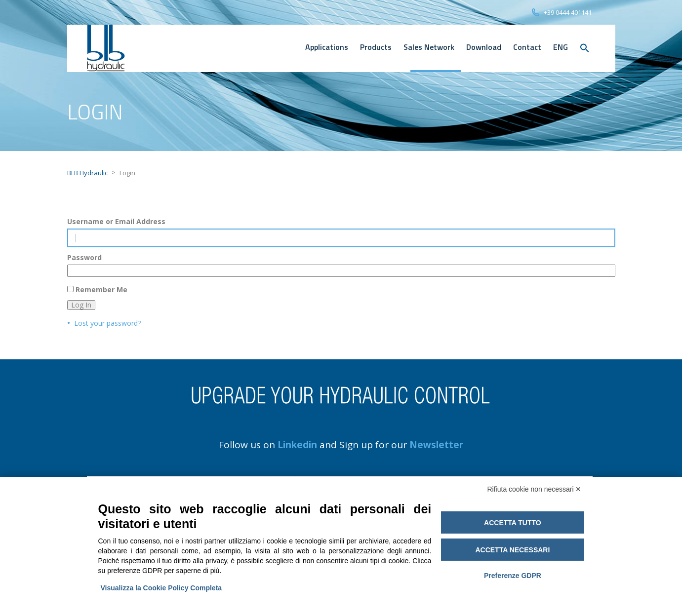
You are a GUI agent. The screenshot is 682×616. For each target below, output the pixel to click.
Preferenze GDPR (513, 576)
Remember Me (101, 289)
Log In (81, 305)
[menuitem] (561, 47)
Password (84, 258)
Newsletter (436, 445)
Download (484, 47)
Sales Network (429, 47)
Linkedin (297, 445)
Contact (527, 47)
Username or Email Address (116, 222)
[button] (585, 48)
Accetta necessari (512, 550)
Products (376, 47)
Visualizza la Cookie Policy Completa (161, 588)
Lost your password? (107, 323)
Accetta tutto (513, 523)
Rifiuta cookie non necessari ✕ (535, 489)
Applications (327, 47)
